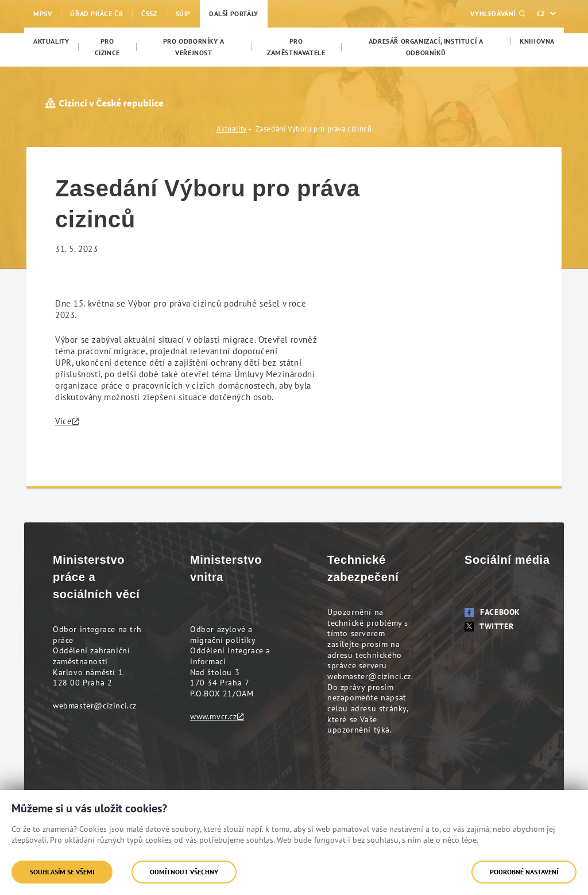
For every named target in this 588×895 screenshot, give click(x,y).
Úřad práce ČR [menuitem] (96, 13)
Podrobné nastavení (524, 872)
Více (63, 421)
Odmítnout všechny (184, 872)
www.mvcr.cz (214, 716)
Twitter (489, 626)
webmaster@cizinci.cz (95, 706)
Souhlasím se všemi (62, 872)
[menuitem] (51, 41)
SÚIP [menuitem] (183, 13)
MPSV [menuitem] (42, 13)
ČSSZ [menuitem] (149, 13)
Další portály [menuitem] (234, 13)
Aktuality (232, 129)
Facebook (492, 612)
